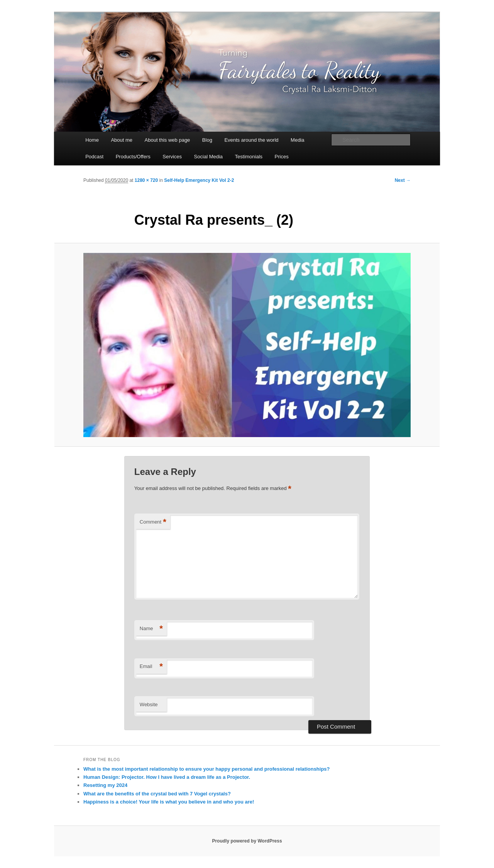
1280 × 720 (146, 180)
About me (122, 140)
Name (151, 629)
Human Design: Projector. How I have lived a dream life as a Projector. (167, 777)
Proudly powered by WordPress (247, 841)
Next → (403, 180)
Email (151, 667)
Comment (153, 522)
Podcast (94, 157)
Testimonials (249, 157)
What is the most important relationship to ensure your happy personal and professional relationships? (207, 769)
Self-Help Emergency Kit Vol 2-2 (199, 180)
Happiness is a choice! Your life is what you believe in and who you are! (169, 802)
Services (172, 157)
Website (149, 704)
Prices (282, 157)
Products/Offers (133, 157)
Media (297, 140)
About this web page (167, 140)
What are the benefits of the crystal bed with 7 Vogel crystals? (157, 794)
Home (92, 140)
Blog (207, 140)
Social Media (208, 157)
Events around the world (251, 140)
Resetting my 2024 (105, 785)
